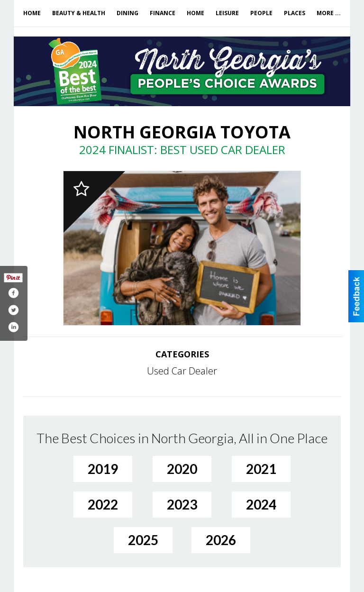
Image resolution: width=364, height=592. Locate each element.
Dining (127, 13)
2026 (221, 540)
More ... (329, 13)
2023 (182, 504)
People (261, 13)
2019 (103, 469)
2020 (182, 469)
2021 (261, 469)
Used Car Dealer (182, 371)
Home (32, 13)
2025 (143, 540)
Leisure (227, 13)
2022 (103, 504)
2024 (261, 504)
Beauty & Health (79, 13)
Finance (163, 13)
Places (295, 13)
